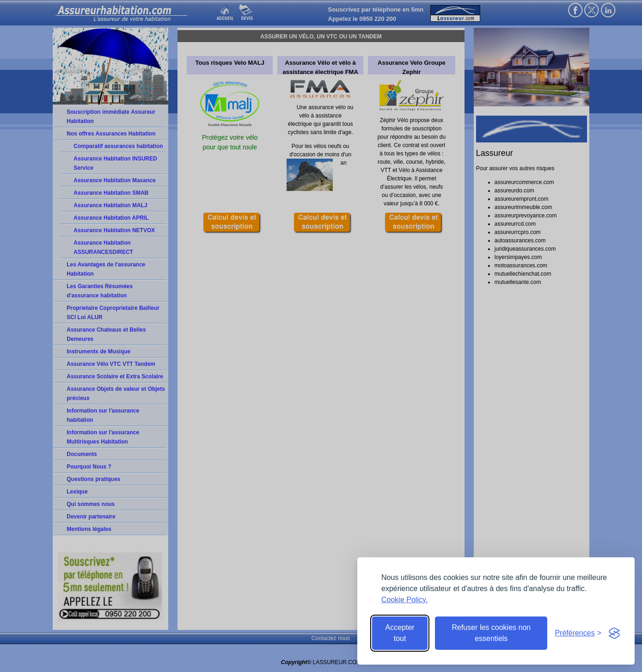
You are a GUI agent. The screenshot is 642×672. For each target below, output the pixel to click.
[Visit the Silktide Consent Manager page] (614, 633)
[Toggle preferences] (578, 633)
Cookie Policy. (404, 600)
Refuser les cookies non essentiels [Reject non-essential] (491, 633)
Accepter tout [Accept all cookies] (400, 633)
